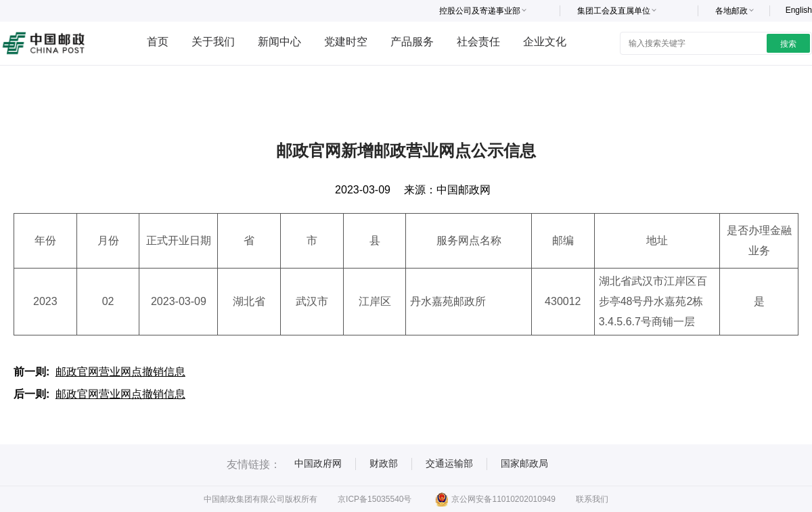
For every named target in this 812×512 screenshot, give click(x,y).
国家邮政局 (524, 463)
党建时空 (346, 42)
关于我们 (213, 42)
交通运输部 (449, 463)
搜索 (788, 44)
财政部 (384, 463)
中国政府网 (318, 463)
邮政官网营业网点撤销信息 (120, 372)
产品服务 (412, 42)
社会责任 (478, 42)
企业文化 (545, 42)
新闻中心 (279, 42)
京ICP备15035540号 (375, 499)
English (799, 10)
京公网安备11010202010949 (495, 499)
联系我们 (592, 499)
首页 (158, 42)
